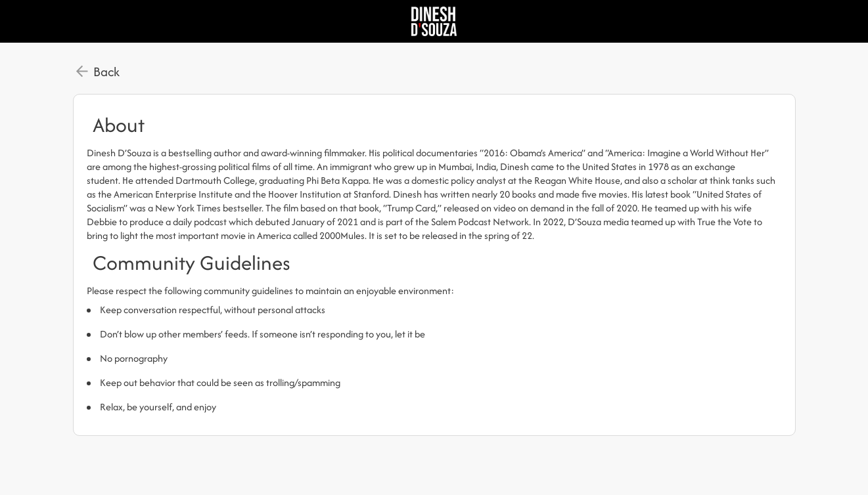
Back (106, 72)
